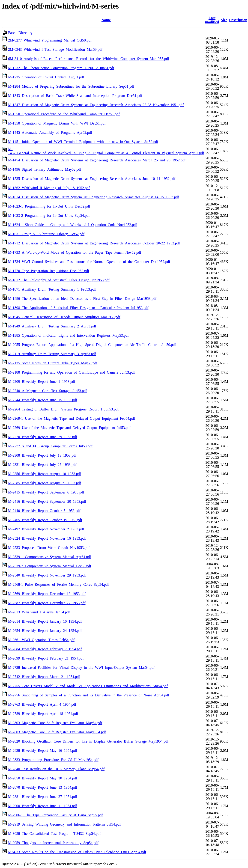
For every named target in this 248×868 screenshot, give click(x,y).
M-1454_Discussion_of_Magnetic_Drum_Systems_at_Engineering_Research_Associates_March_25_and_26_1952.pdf (97, 160)
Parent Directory (20, 33)
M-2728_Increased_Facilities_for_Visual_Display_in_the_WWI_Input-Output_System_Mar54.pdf (81, 667)
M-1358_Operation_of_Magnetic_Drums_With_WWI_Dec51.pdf (57, 123)
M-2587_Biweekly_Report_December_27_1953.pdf (47, 603)
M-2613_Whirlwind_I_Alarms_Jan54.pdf (39, 612)
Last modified (212, 20)
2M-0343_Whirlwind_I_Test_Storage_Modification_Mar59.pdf (55, 49)
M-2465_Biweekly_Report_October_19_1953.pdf (45, 520)
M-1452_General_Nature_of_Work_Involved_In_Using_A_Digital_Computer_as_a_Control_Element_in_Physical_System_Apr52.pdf (106, 151)
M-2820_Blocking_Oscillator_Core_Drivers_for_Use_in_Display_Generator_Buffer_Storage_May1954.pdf (88, 741)
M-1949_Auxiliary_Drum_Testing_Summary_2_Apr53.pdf (52, 326)
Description (238, 20)
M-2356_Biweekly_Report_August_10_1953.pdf (45, 474)
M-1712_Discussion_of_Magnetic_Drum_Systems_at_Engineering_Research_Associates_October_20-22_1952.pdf (94, 243)
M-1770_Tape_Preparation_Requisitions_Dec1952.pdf (49, 271)
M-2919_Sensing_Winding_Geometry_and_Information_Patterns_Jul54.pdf (64, 824)
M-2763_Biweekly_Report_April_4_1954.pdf (42, 704)
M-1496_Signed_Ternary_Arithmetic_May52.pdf (45, 169)
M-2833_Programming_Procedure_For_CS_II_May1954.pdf (53, 760)
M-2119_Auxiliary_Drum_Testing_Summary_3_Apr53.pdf (52, 354)
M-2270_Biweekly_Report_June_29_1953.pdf (43, 437)
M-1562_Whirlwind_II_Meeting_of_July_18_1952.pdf (49, 188)
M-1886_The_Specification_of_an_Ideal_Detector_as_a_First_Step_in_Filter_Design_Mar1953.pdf (82, 299)
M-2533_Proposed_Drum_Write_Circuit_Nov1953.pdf (49, 548)
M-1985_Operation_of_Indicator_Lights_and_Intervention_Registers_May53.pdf (68, 335)
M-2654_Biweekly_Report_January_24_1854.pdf (45, 631)
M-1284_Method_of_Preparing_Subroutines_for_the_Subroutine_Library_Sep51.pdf (71, 86)
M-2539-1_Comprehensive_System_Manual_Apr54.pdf (50, 557)
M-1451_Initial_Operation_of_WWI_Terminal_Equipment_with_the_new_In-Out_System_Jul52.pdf (83, 142)
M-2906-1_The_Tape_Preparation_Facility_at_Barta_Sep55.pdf (55, 815)
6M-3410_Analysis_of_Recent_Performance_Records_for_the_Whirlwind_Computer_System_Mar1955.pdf (89, 59)
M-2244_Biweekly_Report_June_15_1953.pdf (43, 400)
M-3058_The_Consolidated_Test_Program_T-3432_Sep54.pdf (54, 834)
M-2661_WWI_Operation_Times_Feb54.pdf (41, 640)
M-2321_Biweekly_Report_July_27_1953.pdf (42, 465)
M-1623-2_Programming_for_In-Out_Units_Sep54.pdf (49, 216)
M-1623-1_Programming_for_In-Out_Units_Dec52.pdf (49, 206)
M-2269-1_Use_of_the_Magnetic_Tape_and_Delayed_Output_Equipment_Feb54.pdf (72, 418)
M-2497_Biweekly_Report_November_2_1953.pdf (46, 529)
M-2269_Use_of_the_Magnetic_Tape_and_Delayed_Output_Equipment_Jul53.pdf (69, 428)
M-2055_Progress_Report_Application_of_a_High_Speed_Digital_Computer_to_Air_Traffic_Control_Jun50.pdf (92, 345)
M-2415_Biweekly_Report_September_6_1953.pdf (46, 492)
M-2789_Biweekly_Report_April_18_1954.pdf (43, 714)
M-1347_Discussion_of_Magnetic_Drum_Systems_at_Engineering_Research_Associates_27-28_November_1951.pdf (96, 105)
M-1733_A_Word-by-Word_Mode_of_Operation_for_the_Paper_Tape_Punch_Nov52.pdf (75, 252)
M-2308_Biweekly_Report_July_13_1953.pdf (42, 455)
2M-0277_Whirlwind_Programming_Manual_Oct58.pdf (50, 40)
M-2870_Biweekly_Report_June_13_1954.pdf (43, 787)
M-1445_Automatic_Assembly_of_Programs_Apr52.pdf (50, 132)
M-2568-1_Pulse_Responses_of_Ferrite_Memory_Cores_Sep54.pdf (58, 584)
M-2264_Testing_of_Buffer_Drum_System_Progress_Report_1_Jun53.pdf (63, 409)
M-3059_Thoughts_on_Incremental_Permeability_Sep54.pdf (53, 843)
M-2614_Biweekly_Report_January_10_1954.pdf (45, 621)
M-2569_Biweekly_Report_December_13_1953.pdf (47, 594)
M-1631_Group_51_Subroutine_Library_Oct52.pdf (46, 234)
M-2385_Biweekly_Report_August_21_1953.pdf (45, 483)
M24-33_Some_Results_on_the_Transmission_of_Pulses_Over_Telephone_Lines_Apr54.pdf (77, 852)
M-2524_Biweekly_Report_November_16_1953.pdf (47, 538)
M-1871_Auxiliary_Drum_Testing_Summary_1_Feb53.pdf (52, 289)
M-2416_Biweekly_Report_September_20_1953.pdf (47, 501)
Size (224, 20)
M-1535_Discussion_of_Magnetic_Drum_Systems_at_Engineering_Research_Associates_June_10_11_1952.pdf (92, 179)
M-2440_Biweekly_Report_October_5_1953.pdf (44, 511)
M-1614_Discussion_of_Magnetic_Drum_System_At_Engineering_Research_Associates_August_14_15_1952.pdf (94, 197)
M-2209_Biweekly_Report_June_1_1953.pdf (42, 382)
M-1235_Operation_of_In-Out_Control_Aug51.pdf (46, 77)
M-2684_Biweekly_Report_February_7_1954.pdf (45, 649)
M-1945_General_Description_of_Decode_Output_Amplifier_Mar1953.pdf (64, 317)
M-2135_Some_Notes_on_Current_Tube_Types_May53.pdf (53, 363)
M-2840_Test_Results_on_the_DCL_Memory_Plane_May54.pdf (56, 769)
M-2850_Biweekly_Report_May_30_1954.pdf (43, 778)
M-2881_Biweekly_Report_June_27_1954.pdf (43, 797)
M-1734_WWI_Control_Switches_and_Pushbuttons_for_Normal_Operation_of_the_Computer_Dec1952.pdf (89, 262)
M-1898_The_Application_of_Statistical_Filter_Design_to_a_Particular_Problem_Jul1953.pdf (78, 308)
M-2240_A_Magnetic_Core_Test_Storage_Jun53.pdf (48, 391)
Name (106, 20)
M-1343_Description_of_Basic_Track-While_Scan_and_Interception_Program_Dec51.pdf (75, 96)
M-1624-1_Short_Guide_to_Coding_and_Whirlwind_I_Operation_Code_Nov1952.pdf (73, 225)
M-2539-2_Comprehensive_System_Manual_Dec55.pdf (50, 566)
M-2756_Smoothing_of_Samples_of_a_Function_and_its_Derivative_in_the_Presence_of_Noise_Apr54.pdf (89, 695)
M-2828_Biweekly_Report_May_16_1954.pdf (43, 751)
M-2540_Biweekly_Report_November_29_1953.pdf (47, 575)
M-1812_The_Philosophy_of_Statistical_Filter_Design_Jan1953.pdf (59, 280)
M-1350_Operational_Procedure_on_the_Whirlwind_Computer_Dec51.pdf (64, 114)
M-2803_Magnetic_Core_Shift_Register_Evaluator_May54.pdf (55, 723)
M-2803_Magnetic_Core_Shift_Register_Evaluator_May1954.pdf (57, 732)
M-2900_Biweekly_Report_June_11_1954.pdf (42, 806)
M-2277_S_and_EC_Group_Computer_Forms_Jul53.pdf (50, 446)
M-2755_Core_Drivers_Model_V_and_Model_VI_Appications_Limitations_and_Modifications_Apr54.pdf (88, 686)
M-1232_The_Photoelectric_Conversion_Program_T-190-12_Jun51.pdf (61, 68)
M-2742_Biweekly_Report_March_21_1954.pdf (44, 677)
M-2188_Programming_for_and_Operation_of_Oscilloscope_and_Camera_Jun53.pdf (72, 372)
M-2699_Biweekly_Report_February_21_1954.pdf (46, 658)
